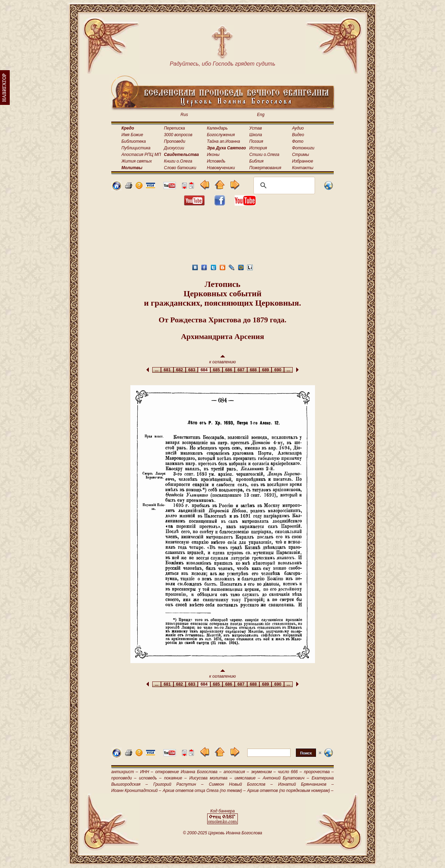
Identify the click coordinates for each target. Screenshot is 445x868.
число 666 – (290, 772)
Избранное (303, 161)
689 (265, 370)
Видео (298, 135)
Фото (298, 141)
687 (241, 370)
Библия (256, 161)
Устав (256, 128)
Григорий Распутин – (178, 784)
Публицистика (136, 148)
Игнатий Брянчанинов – (306, 784)
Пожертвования (265, 168)
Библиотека (133, 141)
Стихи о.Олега (264, 155)
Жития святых (136, 161)
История (258, 148)
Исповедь (216, 161)
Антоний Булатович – (286, 778)
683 (192, 370)
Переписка (175, 128)
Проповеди (175, 141)
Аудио (298, 128)
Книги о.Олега (178, 161)
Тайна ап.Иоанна (223, 141)
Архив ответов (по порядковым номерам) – (290, 791)
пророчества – (319, 772)
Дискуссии (174, 148)
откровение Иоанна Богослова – (188, 772)
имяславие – (247, 778)
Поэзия (256, 141)
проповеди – (124, 778)
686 (229, 370)
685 (216, 370)
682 (180, 370)
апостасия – (236, 772)
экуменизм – (263, 772)
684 (204, 370)
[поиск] (283, 185)
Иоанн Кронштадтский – (136, 791)
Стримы (301, 155)
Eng (261, 115)
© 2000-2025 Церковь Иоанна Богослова (222, 833)
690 (278, 370)
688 (253, 370)
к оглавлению (223, 360)
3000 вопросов (178, 135)
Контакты (303, 168)
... (157, 370)
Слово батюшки (180, 168)
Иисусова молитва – (211, 778)
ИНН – (147, 772)
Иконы (213, 155)
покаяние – (175, 778)
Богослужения (221, 135)
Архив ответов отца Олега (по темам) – (204, 791)
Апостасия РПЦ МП (141, 155)
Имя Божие (132, 135)
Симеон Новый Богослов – (241, 784)
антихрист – (125, 772)
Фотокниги (303, 148)
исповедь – (150, 778)
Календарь (217, 128)
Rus (184, 115)
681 (167, 370)
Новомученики (221, 168)
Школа (256, 135)
